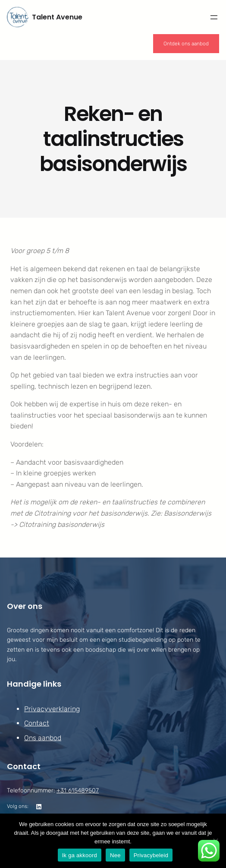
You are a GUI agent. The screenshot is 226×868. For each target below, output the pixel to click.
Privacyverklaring (52, 709)
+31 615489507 (78, 790)
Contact (37, 724)
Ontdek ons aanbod (186, 44)
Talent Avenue (57, 17)
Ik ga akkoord (80, 855)
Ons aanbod (43, 738)
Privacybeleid (151, 855)
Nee (115, 855)
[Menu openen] (214, 17)
